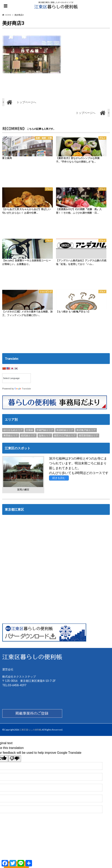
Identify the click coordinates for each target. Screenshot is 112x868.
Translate (23, 389)
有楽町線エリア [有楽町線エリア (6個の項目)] (65, 430)
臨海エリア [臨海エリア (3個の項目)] (45, 435)
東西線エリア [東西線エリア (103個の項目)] (11, 435)
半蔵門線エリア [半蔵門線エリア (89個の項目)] (45, 430)
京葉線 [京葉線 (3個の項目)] (29, 430)
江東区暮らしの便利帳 (30, 730)
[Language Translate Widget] (16, 378)
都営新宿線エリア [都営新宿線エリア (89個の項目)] (88, 435)
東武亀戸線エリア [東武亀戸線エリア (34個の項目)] (86, 430)
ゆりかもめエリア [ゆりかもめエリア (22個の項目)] (13, 430)
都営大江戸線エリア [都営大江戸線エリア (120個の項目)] (65, 435)
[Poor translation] (15, 759)
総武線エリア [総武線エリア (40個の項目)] (28, 435)
